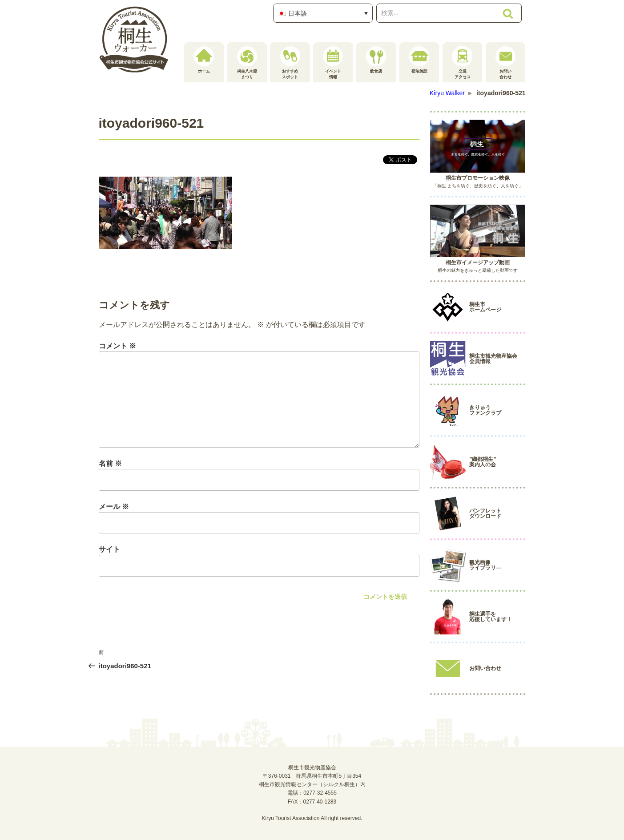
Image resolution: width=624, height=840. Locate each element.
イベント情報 (333, 63)
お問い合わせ (505, 63)
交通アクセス (462, 63)
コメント (117, 346)
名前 (110, 463)
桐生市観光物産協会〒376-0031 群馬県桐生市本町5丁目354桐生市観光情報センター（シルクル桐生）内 (312, 776)
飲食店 (376, 60)
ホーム (204, 60)
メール (114, 507)
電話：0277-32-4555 (312, 793)
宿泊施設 (419, 60)
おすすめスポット (290, 63)
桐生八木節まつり (247, 63)
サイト (109, 549)
